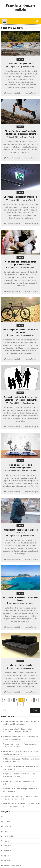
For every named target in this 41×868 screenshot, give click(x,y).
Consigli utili (8, 846)
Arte (5, 817)
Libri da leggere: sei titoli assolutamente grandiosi (21, 466)
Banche (6, 831)
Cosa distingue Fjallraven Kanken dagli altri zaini (21, 531)
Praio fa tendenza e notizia (20, 8)
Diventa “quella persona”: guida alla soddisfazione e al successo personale (21, 133)
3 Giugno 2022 (14, 67)
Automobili (7, 826)
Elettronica (7, 851)
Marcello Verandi (29, 67)
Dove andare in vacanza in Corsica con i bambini (21, 599)
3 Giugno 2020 (14, 668)
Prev (6, 700)
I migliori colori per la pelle (20, 665)
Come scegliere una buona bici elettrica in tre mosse (21, 331)
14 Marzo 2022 (14, 200)
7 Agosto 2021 (14, 335)
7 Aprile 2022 (14, 137)
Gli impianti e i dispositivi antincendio (21, 197)
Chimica (6, 841)
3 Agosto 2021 (14, 403)
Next (20, 704)
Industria (7, 860)
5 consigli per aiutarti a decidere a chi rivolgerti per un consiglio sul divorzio (21, 399)
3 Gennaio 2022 (14, 268)
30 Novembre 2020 (14, 471)
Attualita (20, 59)
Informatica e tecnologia (12, 865)
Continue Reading (31, 93)
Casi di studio (8, 836)
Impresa (6, 856)
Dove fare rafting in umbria (21, 64)
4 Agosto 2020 (14, 536)
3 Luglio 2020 (14, 603)
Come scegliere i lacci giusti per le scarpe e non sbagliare (21, 263)
